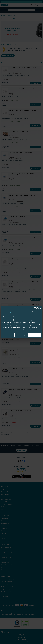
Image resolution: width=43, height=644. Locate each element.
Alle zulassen (35, 335)
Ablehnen (8, 335)
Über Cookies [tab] (35, 312)
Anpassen (22, 335)
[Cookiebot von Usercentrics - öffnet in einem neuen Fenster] (35, 308)
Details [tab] (22, 312)
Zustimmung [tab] (8, 312)
